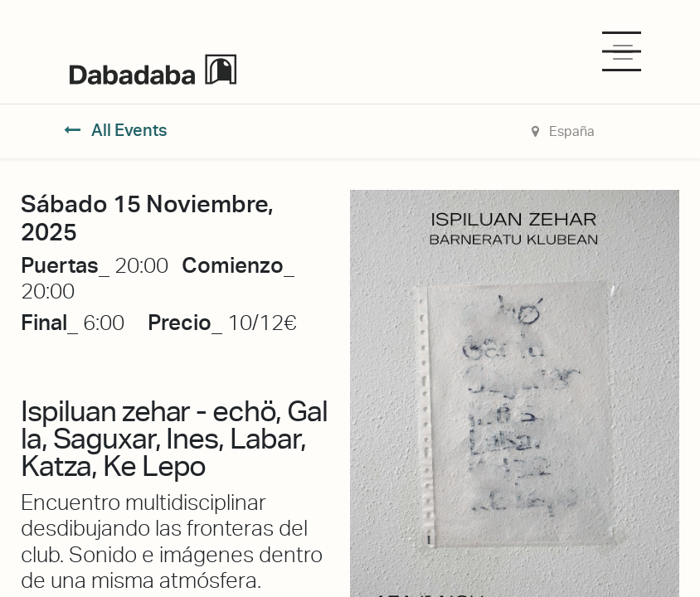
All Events (116, 130)
